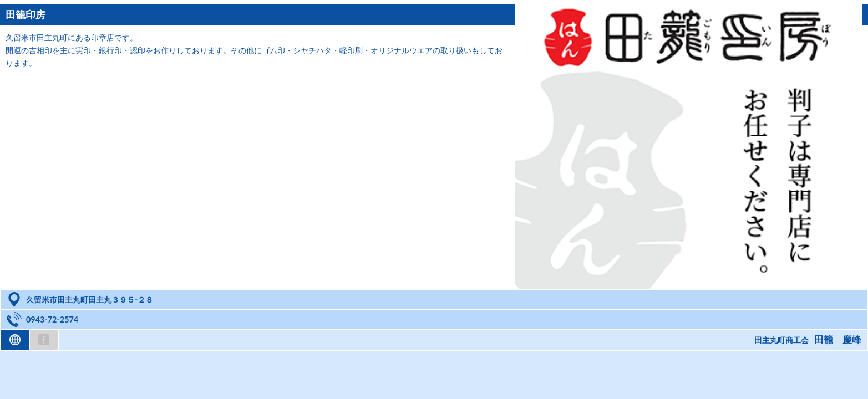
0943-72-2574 (52, 319)
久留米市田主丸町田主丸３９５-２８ (90, 300)
